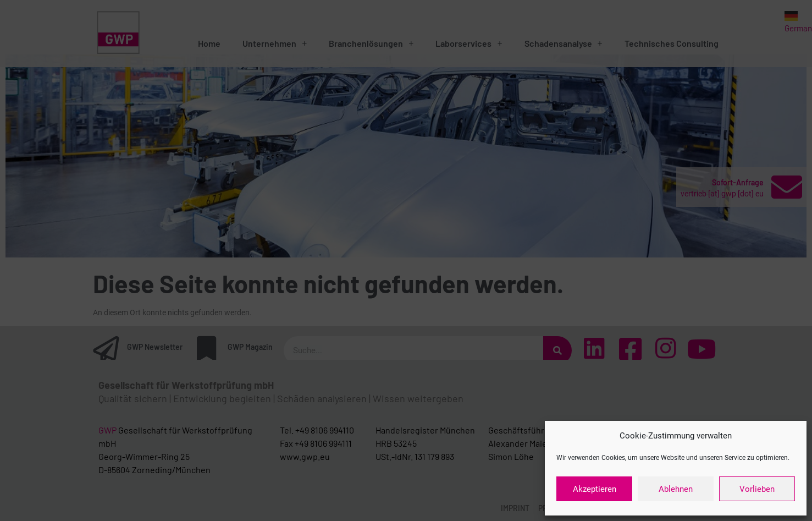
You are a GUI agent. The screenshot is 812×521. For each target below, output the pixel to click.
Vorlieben (757, 489)
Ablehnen (676, 489)
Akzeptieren (595, 489)
